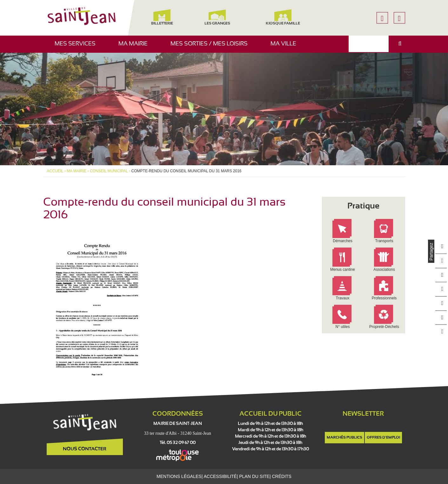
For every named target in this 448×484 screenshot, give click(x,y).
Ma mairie (135, 47)
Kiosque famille (283, 17)
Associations (384, 270)
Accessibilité (220, 476)
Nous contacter (85, 449)
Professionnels (384, 298)
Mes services (77, 47)
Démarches (343, 241)
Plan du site (254, 476)
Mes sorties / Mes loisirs (211, 47)
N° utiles (343, 327)
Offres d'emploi (383, 438)
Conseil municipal (107, 171)
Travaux (343, 298)
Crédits (281, 476)
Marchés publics (344, 438)
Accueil (55, 171)
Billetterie (162, 17)
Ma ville (286, 47)
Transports (384, 241)
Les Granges (217, 17)
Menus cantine (343, 270)
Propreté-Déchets (384, 327)
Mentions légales (180, 476)
